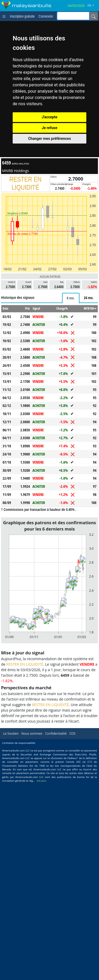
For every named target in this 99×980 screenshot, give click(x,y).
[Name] (93, 16)
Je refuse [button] (49, 128)
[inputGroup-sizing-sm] (73, 16)
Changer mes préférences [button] (49, 139)
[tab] (71, 298)
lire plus (41, 781)
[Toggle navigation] (5, 16)
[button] (93, 6)
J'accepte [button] (50, 117)
